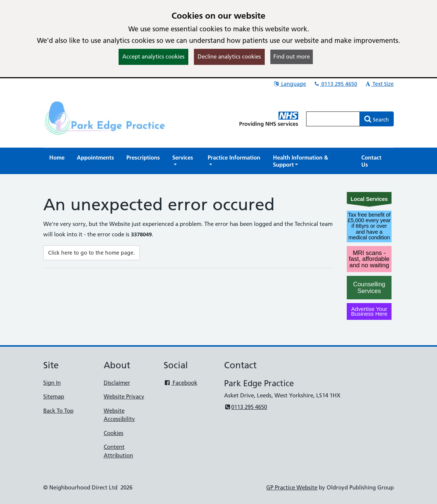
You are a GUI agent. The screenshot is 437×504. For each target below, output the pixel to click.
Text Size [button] (379, 84)
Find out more (292, 56)
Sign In (52, 383)
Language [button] (290, 84)
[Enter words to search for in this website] (333, 119)
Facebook (180, 383)
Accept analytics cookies (153, 56)
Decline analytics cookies (229, 56)
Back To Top (58, 411)
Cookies (114, 433)
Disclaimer (117, 383)
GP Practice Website (292, 487)
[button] (184, 161)
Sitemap (54, 396)
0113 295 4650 (335, 84)
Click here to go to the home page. (92, 253)
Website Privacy (124, 396)
